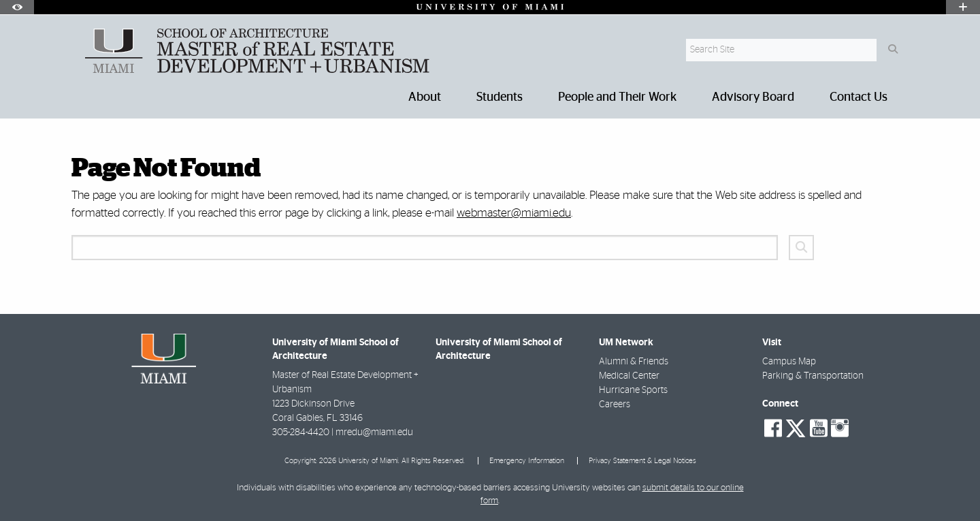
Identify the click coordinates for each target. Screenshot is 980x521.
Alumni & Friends (634, 362)
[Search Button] (893, 50)
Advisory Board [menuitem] (753, 97)
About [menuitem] (425, 97)
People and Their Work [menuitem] (617, 97)
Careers (615, 405)
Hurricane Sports (633, 390)
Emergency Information (527, 461)
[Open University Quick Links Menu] (963, 7)
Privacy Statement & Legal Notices (642, 461)
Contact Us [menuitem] (859, 97)
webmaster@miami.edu (514, 213)
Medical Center (629, 376)
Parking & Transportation (813, 376)
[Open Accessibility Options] (17, 7)
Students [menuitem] (500, 97)
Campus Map (789, 362)
